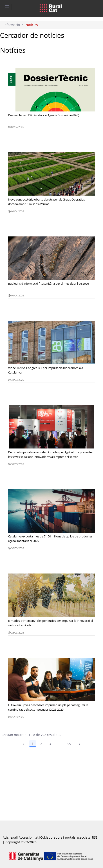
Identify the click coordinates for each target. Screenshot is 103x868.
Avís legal (10, 837)
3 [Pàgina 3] (50, 744)
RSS (95, 837)
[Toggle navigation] (7, 7)
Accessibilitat (29, 837)
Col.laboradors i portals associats (65, 837)
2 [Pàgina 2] (41, 744)
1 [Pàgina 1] (33, 744)
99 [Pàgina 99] (69, 744)
